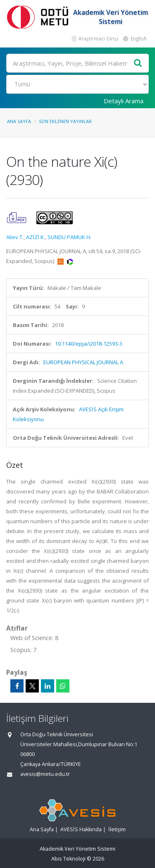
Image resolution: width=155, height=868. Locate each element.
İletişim (117, 829)
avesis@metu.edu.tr (45, 774)
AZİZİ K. (36, 237)
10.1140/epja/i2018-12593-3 (89, 344)
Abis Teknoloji (68, 859)
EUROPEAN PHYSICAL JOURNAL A (83, 362)
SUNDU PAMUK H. (69, 237)
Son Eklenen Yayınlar (65, 121)
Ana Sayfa (19, 121)
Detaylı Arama (124, 101)
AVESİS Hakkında (81, 829)
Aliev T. (15, 237)
